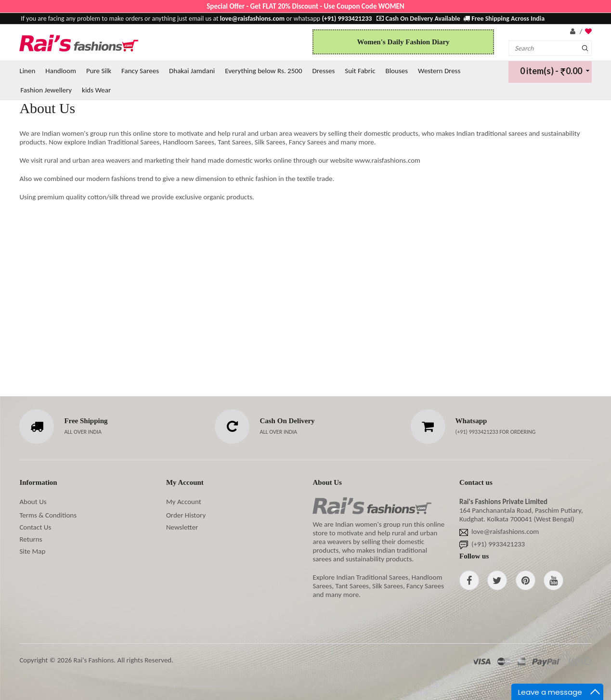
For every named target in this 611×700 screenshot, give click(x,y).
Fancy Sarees (140, 71)
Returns (31, 539)
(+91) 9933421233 (478, 432)
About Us (33, 502)
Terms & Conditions (48, 515)
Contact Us (35, 527)
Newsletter (182, 527)
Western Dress (439, 71)
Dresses (324, 71)
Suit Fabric (360, 71)
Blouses (397, 71)
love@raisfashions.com (505, 531)
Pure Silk (99, 71)
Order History (186, 515)
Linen (27, 71)
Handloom (61, 71)
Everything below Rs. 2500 (263, 71)
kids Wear (96, 90)
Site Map (32, 551)
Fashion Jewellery (46, 90)
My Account (184, 502)
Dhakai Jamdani (192, 71)
